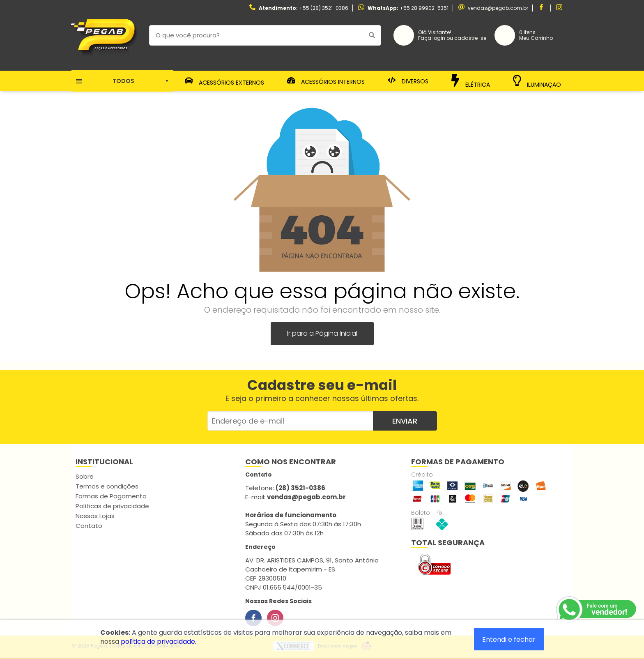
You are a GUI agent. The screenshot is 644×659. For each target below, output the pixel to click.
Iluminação (537, 81)
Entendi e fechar (509, 639)
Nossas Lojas (95, 516)
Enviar (405, 421)
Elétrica (471, 81)
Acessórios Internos (326, 81)
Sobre (85, 476)
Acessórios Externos (225, 81)
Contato (89, 526)
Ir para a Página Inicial (322, 333)
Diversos (408, 81)
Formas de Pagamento (111, 496)
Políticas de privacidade (112, 506)
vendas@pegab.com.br (498, 8)
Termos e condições (107, 486)
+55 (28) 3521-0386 (324, 8)
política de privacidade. (159, 642)
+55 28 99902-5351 (424, 8)
